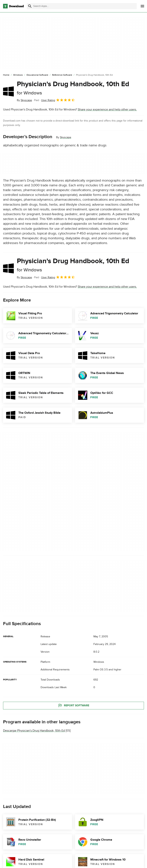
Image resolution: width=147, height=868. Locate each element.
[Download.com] (13, 6)
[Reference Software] (62, 75)
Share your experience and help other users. (107, 110)
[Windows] (18, 75)
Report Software (73, 705)
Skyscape (66, 137)
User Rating (58, 100)
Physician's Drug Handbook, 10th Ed (73, 88)
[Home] (6, 75)
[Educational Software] (37, 75)
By (24, 100)
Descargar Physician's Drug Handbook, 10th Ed (34, 731)
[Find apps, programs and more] (82, 6)
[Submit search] (30, 6)
